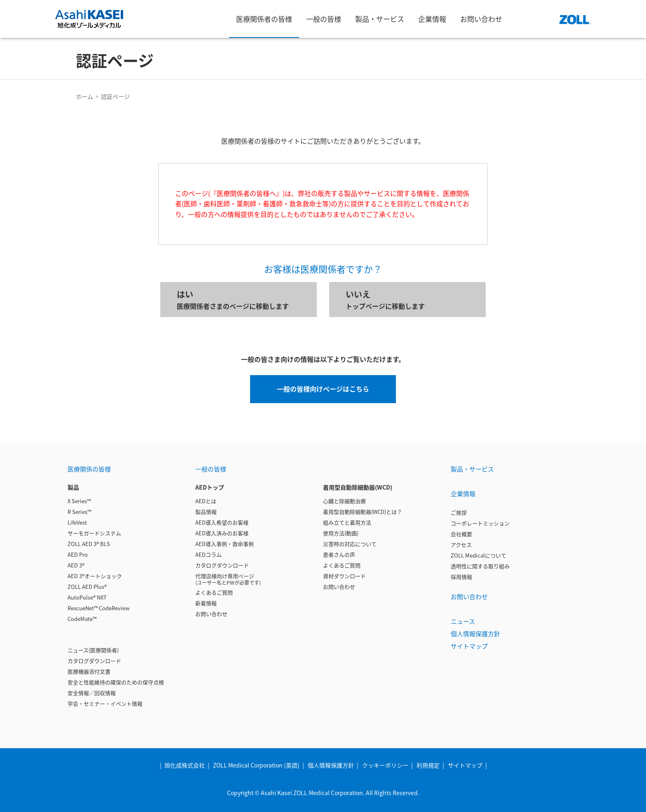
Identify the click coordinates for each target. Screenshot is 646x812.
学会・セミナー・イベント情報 (105, 703)
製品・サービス (472, 469)
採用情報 (461, 577)
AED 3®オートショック (95, 576)
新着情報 (206, 603)
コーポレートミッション (480, 523)
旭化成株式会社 (185, 765)
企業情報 (463, 493)
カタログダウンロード (94, 661)
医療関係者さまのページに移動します (239, 299)
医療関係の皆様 (89, 469)
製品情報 (206, 512)
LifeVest (77, 522)
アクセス (461, 545)
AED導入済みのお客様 (222, 533)
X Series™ (79, 501)
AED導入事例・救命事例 (225, 544)
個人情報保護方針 (475, 633)
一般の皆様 (211, 469)
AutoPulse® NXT (87, 597)
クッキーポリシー (385, 765)
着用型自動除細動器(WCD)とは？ (363, 512)
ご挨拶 (459, 512)
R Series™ (79, 512)
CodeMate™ (82, 619)
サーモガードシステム (94, 533)
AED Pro (78, 554)
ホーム (84, 96)
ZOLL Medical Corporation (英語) (256, 765)
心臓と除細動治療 (344, 501)
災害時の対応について (350, 544)
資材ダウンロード (344, 576)
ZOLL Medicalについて (479, 555)
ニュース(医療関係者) (93, 650)
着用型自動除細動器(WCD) (358, 487)
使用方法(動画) (341, 533)
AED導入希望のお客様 (222, 522)
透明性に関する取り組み (480, 566)
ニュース (463, 621)
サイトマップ (469, 646)
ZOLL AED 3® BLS (89, 544)
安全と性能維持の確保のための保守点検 (116, 682)
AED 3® (76, 565)
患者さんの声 (339, 554)
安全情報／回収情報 (92, 693)
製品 (73, 487)
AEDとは (206, 501)
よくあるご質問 (214, 592)
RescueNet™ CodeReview (98, 608)
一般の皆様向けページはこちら (323, 389)
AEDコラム (208, 554)
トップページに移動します (407, 299)
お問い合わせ (211, 614)
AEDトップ (210, 487)
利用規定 (428, 765)
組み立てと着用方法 (347, 522)
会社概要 (461, 534)
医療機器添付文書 (89, 671)
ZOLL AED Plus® (87, 587)
